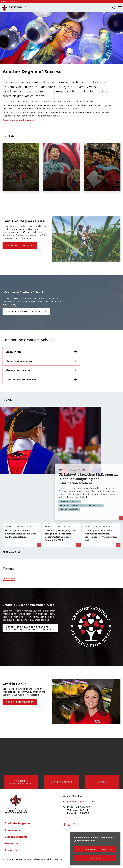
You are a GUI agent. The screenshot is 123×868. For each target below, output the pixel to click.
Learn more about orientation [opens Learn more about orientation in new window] (26, 312)
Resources (11, 846)
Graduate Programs (17, 826)
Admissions (12, 832)
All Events (8, 578)
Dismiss (95, 858)
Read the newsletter (20, 702)
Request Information (21, 783)
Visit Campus (61, 783)
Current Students (16, 839)
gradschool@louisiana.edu (81, 804)
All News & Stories (12, 552)
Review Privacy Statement (95, 849)
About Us (11, 852)
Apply (102, 783)
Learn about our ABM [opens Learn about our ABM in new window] (20, 245)
